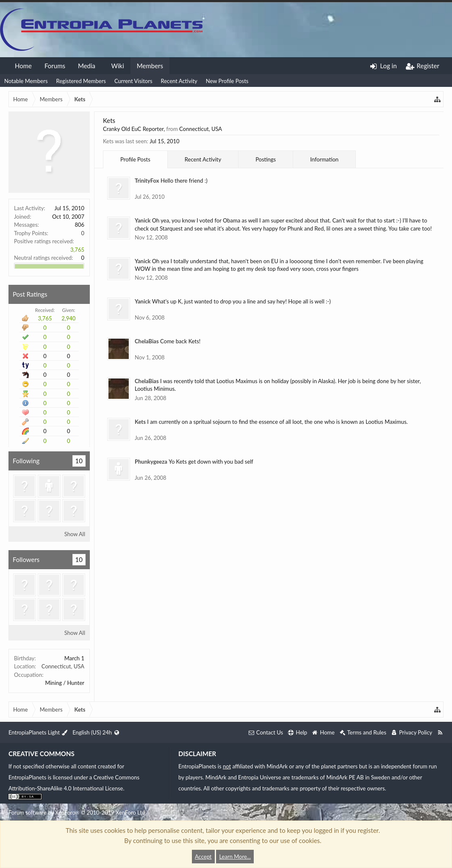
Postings (266, 159)
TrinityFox (147, 181)
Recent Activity (179, 81)
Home (23, 66)
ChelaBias (147, 341)
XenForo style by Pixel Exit (182, 812)
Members (150, 66)
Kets (140, 422)
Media (87, 66)
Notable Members (26, 81)
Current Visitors (133, 81)
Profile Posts (135, 159)
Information (324, 159)
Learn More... (235, 857)
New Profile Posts (227, 81)
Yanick (143, 220)
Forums (55, 66)
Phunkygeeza (151, 462)
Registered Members (81, 81)
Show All (75, 534)
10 (79, 461)
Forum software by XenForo (77, 812)
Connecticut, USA (63, 666)
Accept (203, 857)
